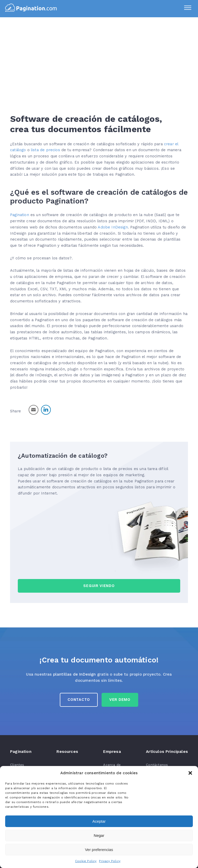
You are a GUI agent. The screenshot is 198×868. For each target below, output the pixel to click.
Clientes (17, 765)
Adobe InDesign (113, 227)
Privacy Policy (110, 861)
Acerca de (112, 765)
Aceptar (99, 821)
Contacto (79, 700)
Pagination (20, 215)
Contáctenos (157, 765)
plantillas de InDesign (75, 674)
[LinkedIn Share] (46, 410)
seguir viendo (99, 586)
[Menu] (188, 8)
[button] (190, 773)
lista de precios (46, 150)
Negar (99, 835)
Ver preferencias (99, 850)
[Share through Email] (34, 410)
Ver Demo (120, 700)
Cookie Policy (86, 861)
